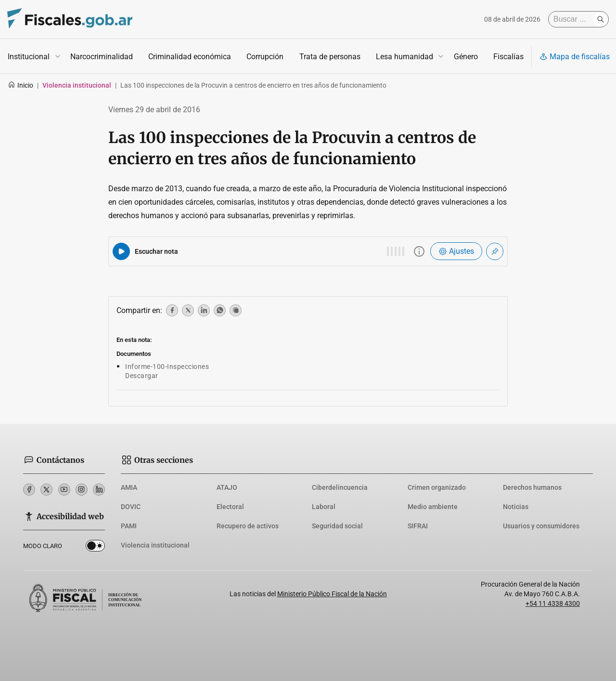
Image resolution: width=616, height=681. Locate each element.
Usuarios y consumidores (541, 526)
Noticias (516, 507)
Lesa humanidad (404, 57)
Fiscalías (508, 57)
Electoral (230, 507)
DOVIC (131, 507)
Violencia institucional (155, 545)
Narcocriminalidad (102, 57)
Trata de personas (330, 57)
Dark (95, 548)
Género (466, 57)
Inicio (20, 85)
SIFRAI (418, 526)
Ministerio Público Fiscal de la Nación (332, 594)
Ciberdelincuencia (340, 487)
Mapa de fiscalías (575, 57)
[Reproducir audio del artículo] (121, 251)
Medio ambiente (433, 507)
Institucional (29, 57)
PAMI (129, 526)
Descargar (142, 376)
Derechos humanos (532, 487)
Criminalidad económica (190, 57)
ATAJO (227, 487)
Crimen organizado (437, 487)
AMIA (129, 487)
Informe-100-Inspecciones (167, 367)
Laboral (324, 507)
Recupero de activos (248, 526)
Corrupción (265, 57)
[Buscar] (573, 19)
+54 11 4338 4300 (553, 603)
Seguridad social (337, 526)
